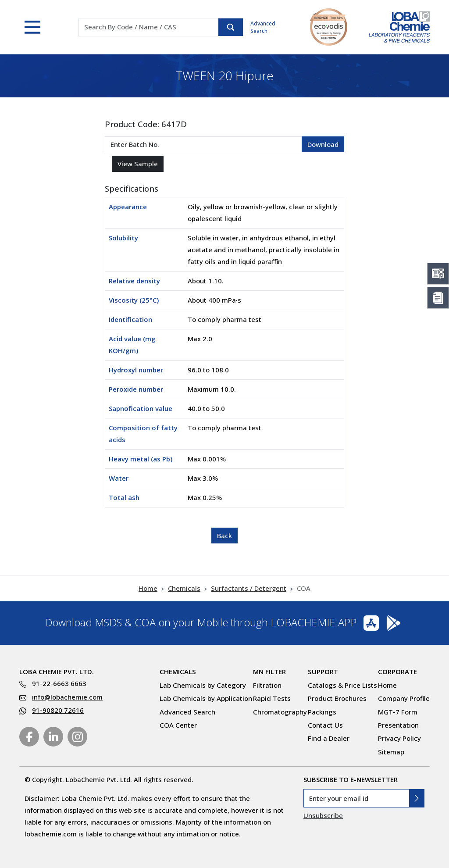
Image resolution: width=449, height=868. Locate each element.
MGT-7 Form (398, 712)
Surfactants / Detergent (249, 588)
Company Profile (404, 698)
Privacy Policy (399, 738)
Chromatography (280, 712)
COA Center (178, 725)
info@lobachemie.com (67, 697)
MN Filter (269, 672)
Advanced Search (263, 27)
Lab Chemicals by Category (203, 685)
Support (323, 672)
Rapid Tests (272, 698)
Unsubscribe (323, 815)
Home (148, 588)
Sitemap (391, 752)
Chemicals (184, 588)
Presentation (398, 725)
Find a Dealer (329, 738)
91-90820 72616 (58, 710)
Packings (322, 712)
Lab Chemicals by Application (206, 698)
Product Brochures (337, 698)
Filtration (267, 685)
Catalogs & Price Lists (342, 685)
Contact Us (325, 725)
